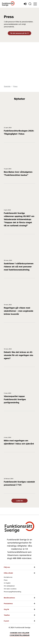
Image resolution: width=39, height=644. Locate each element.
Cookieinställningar (20, 635)
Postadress (8, 604)
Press (6, 580)
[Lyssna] (25, 4)
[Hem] (8, 4)
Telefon (7, 615)
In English (7, 583)
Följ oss (7, 567)
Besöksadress (9, 598)
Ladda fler (20, 501)
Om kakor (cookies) (10, 589)
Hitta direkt (8, 573)
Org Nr (6, 609)
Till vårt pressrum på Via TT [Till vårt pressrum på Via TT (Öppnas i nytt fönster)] (19, 33)
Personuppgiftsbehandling (12, 592)
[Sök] (30, 4)
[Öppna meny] (35, 4)
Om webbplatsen (9, 586)
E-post (6, 621)
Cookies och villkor (20, 633)
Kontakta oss (8, 577)
